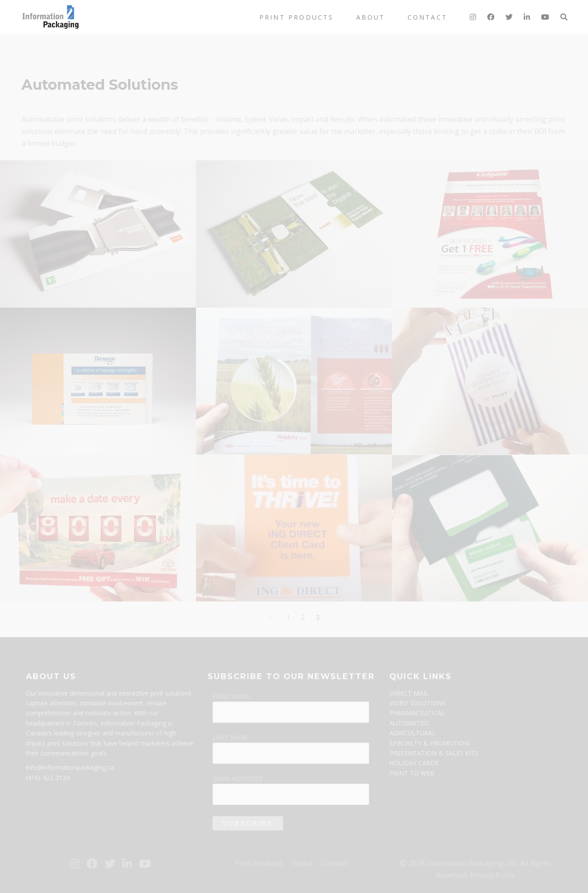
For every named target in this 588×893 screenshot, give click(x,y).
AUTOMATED (409, 723)
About (371, 17)
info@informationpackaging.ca (70, 767)
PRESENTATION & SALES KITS (434, 753)
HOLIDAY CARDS (414, 763)
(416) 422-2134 (48, 778)
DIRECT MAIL (409, 693)
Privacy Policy (492, 875)
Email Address (238, 779)
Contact (427, 17)
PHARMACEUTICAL (417, 713)
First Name (231, 697)
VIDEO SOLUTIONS (417, 703)
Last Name (230, 738)
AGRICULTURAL (413, 733)
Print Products (297, 17)
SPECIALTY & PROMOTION (429, 743)
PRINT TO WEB (412, 773)
